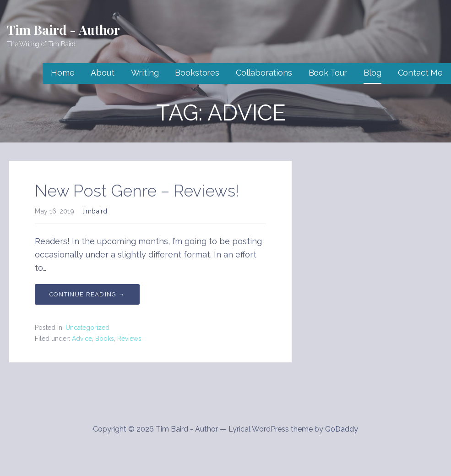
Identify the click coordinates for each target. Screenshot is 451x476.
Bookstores (197, 73)
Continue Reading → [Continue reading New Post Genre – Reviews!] (87, 294)
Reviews (129, 339)
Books (105, 339)
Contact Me (420, 73)
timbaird (95, 211)
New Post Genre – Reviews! (137, 191)
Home (62, 73)
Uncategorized (87, 328)
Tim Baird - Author (63, 30)
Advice (82, 339)
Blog (372, 73)
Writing (145, 73)
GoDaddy (342, 429)
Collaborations (264, 73)
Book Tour (328, 73)
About (102, 73)
